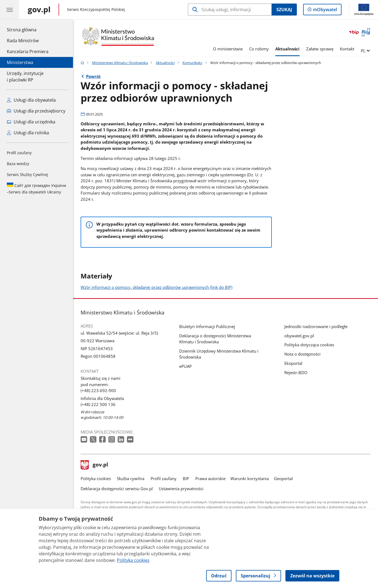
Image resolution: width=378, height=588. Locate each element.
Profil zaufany (19, 153)
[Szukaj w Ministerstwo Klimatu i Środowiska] (230, 10)
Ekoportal (293, 363)
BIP (186, 478)
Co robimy (259, 49)
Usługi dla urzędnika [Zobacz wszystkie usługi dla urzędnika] (31, 122)
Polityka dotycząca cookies (309, 345)
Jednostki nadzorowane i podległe (316, 326)
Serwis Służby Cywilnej (28, 175)
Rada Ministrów (23, 41)
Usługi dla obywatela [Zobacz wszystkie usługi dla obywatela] (31, 100)
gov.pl (94, 465)
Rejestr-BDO (296, 372)
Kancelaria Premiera (28, 51)
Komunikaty (192, 63)
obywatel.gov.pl (299, 336)
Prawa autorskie (210, 478)
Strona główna (28, 29)
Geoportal (283, 478)
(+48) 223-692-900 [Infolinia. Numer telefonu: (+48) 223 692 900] (98, 390)
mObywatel (324, 11)
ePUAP (185, 366)
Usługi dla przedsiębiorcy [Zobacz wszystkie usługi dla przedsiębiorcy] (36, 111)
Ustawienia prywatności (181, 489)
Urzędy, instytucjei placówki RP (25, 77)
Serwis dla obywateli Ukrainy (36, 189)
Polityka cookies (96, 478)
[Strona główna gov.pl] (39, 10)
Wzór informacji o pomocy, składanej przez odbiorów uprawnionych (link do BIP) (156, 287)
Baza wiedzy (18, 164)
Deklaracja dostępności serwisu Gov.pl (117, 489)
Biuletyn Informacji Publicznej (207, 326)
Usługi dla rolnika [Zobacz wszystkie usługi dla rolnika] (28, 133)
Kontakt (347, 49)
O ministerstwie (228, 49)
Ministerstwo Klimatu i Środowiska (120, 63)
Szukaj (284, 10)
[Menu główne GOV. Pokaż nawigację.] (10, 10)
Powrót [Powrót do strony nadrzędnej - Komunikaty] (93, 76)
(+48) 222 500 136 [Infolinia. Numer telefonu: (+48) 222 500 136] (98, 404)
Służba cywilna (131, 478)
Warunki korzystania (250, 478)
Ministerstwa (20, 62)
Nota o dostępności (302, 354)
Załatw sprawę (320, 49)
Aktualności (287, 49)
